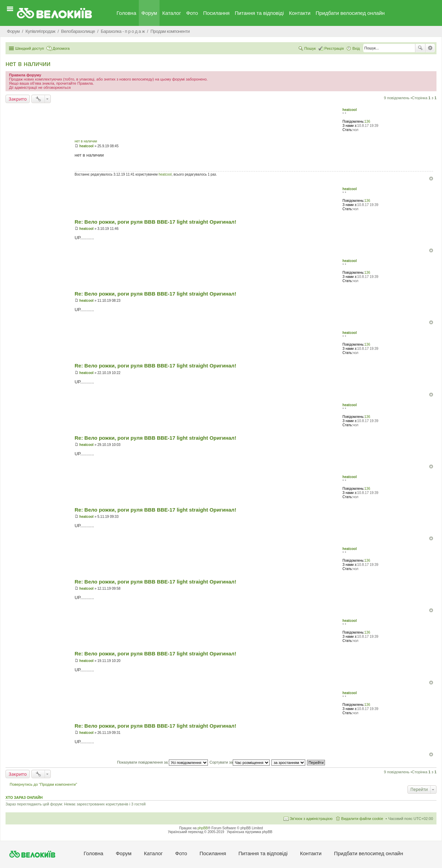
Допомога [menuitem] (61, 48)
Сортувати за (240, 762)
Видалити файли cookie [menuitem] (362, 819)
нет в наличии (28, 64)
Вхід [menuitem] (356, 48)
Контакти (300, 13)
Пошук (420, 48)
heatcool (350, 110)
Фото (192, 13)
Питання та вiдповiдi (259, 13)
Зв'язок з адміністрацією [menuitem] (311, 819)
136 (367, 122)
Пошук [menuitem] (310, 48)
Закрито (18, 99)
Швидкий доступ (30, 48)
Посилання (216, 13)
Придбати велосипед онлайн (350, 13)
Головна (127, 13)
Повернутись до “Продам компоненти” (43, 784)
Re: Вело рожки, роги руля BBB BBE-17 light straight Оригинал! (155, 222)
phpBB (203, 828)
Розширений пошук (430, 48)
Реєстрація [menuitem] (334, 48)
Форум (149, 13)
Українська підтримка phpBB (250, 832)
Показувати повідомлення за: (162, 762)
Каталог (172, 13)
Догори (431, 179)
